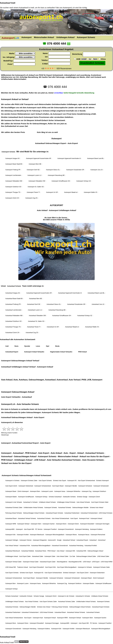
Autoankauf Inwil (8, 3)
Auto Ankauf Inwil (7, 642)
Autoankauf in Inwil (26, 8)
